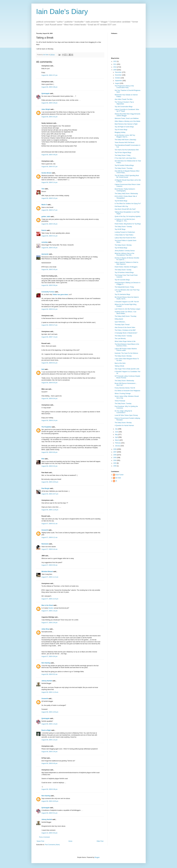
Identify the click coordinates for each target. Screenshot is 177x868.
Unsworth (45, 530)
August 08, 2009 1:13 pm (50, 724)
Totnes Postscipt (120, 401)
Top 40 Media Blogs (121, 248)
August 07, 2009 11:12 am (50, 577)
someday (45, 242)
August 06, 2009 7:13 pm (50, 337)
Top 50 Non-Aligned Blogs (123, 153)
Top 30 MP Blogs (120, 229)
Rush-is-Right (46, 730)
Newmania (45, 544)
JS (116, 481)
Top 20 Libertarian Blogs (122, 294)
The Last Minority (120, 339)
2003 (115, 463)
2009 (115, 70)
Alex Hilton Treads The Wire (123, 99)
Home (70, 841)
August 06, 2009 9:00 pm (50, 452)
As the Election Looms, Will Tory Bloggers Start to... (125, 136)
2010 (115, 67)
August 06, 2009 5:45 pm (50, 248)
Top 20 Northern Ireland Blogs (124, 272)
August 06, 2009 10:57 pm (50, 494)
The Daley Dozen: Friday (123, 155)
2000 (115, 466)
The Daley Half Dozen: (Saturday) (125, 140)
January (118, 446)
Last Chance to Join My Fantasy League (127, 309)
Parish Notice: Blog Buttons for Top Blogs (128, 224)
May (117, 435)
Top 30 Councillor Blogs (122, 280)
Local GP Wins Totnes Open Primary (126, 415)
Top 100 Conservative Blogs (123, 107)
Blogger (97, 857)
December (118, 72)
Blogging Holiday (120, 132)
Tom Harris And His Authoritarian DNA (127, 150)
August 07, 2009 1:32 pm (50, 611)
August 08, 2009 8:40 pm (50, 763)
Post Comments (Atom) (52, 845)
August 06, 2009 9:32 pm (50, 466)
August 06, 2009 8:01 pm (50, 363)
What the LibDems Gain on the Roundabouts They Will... (124, 254)
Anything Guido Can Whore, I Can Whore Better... (125, 313)
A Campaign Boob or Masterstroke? (126, 333)
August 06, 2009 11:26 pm (50, 510)
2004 (115, 460)
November (118, 75)
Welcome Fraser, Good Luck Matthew (127, 118)
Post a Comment (44, 837)
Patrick (44, 230)
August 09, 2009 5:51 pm (50, 813)
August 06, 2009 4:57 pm (50, 167)
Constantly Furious (48, 292)
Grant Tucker (119, 475)
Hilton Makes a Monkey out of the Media (127, 121)
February (118, 443)
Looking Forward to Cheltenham (125, 232)
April (117, 437)
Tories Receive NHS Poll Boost (124, 143)
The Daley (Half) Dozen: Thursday (125, 316)
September (119, 81)
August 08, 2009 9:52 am (50, 674)
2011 (115, 64)
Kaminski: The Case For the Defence (126, 353)
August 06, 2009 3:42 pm (50, 117)
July (116, 429)
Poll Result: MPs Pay (121, 206)
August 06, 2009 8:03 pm (50, 383)
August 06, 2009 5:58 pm (50, 285)
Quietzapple (46, 93)
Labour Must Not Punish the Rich (125, 238)
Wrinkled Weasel (47, 572)
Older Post (100, 841)
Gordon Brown (47, 173)
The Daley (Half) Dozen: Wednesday (126, 194)
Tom (43, 189)
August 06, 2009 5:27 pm (50, 210)
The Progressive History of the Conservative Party (124, 87)
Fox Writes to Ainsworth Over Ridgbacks (127, 391)
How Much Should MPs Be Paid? (125, 209)
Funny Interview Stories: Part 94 (125, 388)
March (117, 440)
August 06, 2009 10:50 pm (50, 482)
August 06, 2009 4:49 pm (50, 155)
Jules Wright (46, 109)
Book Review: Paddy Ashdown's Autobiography (125, 190)
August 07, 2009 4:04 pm (50, 656)
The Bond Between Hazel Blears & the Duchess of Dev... (127, 345)
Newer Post (40, 841)
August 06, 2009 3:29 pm (50, 103)
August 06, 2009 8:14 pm (50, 420)
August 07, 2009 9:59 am (50, 565)
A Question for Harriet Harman (124, 425)
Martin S (44, 205)
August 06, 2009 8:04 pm (50, 399)
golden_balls (46, 217)
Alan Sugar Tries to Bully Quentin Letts (127, 369)
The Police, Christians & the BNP (125, 330)
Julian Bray (45, 629)
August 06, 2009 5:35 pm (50, 224)
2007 (115, 452)
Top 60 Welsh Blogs (121, 201)
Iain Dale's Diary (62, 12)
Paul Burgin (46, 488)
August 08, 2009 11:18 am (50, 692)
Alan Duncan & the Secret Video (125, 327)
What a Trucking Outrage (123, 394)
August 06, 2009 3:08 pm (50, 87)
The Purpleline (46, 427)
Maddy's (51, 608)
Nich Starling (46, 663)
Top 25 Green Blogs (121, 130)
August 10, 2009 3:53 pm (50, 833)
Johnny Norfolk (47, 681)
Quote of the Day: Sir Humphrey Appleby (128, 216)
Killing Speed (119, 319)
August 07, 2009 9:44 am (50, 549)
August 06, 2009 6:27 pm (50, 325)
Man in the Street (47, 605)
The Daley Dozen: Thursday (123, 168)
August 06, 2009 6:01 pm (50, 309)
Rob (43, 459)
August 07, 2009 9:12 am (50, 537)
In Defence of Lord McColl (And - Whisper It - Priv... (125, 220)
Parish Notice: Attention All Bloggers (126, 267)
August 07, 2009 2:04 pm (50, 623)
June (117, 432)
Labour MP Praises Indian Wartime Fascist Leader (126, 350)
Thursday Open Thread (122, 325)
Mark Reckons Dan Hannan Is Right (126, 124)
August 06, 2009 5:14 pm (50, 182)
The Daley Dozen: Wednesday (124, 381)
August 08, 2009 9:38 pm (50, 789)
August (117, 83)
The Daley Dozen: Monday (123, 245)
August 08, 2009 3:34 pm (50, 752)
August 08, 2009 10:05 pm (50, 801)
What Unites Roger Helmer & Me (125, 341)
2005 (115, 458)
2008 (115, 449)
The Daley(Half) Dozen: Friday (124, 287)
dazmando (45, 254)
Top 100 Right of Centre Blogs (124, 127)
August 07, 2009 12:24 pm (50, 599)
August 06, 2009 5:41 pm (50, 236)
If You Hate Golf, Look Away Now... (126, 158)
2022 (115, 61)
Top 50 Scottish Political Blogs (124, 165)
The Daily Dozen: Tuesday (123, 404)
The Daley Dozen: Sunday (123, 270)
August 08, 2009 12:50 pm (50, 712)
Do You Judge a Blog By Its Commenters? (123, 412)
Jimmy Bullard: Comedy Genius (125, 251)
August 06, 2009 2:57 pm (50, 75)
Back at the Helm (120, 363)
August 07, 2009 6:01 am (50, 524)
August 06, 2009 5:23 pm (50, 198)
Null (43, 369)
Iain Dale (118, 478)
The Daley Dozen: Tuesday (123, 227)
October (118, 78)
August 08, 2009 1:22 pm (50, 740)
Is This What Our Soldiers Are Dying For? (128, 204)
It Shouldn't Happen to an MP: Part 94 (127, 302)
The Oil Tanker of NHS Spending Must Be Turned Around (127, 176)
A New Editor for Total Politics (124, 235)
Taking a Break (119, 366)
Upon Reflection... (120, 322)
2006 (115, 455)
